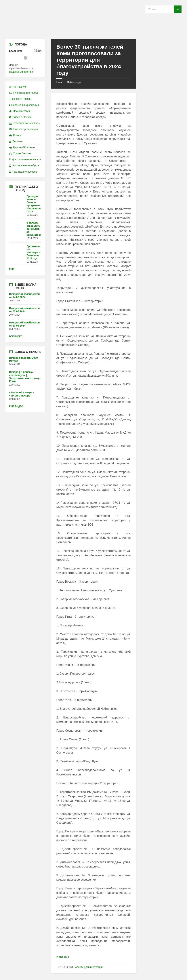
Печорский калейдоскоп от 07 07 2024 (24, 310)
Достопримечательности (25, 159)
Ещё (12, 269)
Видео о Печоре (20, 117)
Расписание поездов (23, 172)
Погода (15, 135)
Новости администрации (88, 967)
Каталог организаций (23, 129)
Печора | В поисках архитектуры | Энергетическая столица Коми (25, 377)
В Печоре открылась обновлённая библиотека (34, 229)
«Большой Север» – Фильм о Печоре (22, 394)
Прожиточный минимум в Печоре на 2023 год (34, 252)
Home (60, 82)
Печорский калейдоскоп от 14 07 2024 (24, 296)
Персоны (16, 141)
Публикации (74, 82)
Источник (62, 957)
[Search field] (163, 9)
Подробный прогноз (21, 72)
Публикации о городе (24, 93)
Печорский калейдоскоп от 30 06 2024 (24, 324)
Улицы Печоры (20, 153)
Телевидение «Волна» (24, 123)
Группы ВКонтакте (22, 147)
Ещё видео (16, 406)
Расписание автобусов (24, 165)
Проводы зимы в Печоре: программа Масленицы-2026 (34, 204)
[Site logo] (93, 32)
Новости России (20, 99)
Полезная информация (24, 105)
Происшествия (20, 111)
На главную (18, 87)
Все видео (16, 336)
